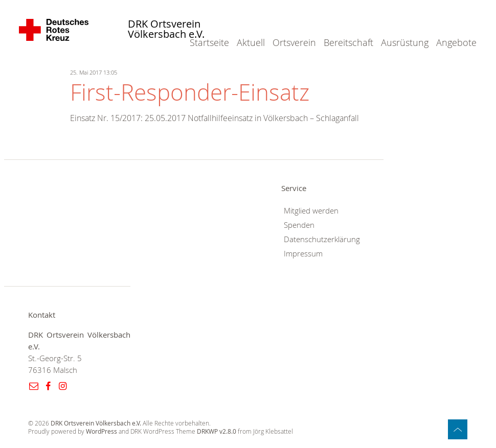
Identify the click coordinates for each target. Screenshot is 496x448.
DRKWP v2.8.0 (217, 431)
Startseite (209, 42)
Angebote (456, 42)
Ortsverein (294, 42)
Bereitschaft (348, 42)
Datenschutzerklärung (322, 239)
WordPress (102, 431)
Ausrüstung (405, 42)
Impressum (303, 254)
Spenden (299, 225)
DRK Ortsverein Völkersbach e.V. (166, 29)
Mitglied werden (311, 211)
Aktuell (251, 42)
